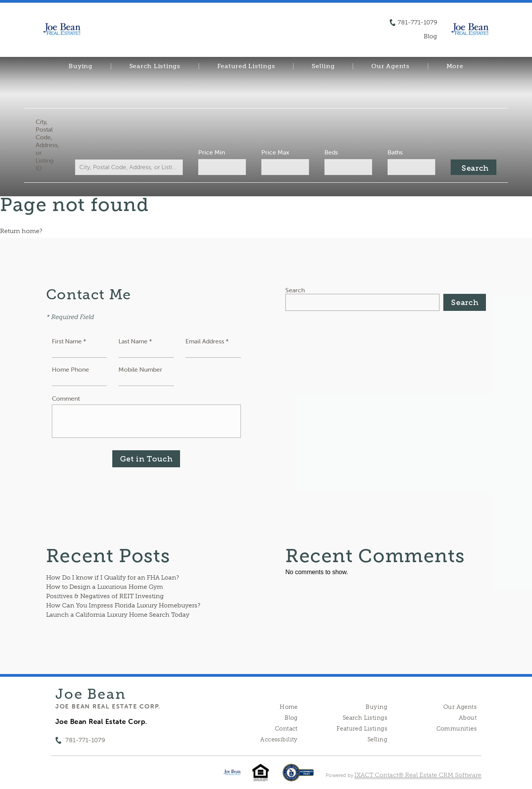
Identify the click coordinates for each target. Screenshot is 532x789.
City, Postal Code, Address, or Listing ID (47, 145)
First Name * (69, 341)
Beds (331, 152)
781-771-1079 (417, 22)
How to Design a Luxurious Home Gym (105, 587)
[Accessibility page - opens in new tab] (298, 776)
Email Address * (207, 341)
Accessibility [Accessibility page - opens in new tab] (279, 739)
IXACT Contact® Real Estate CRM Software (418, 775)
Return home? (21, 231)
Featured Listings (246, 66)
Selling (323, 66)
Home (289, 707)
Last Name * (135, 341)
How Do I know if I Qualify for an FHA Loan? (112, 577)
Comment (66, 398)
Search (295, 290)
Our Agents (390, 66)
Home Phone (70, 369)
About (468, 718)
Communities (457, 729)
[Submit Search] (474, 167)
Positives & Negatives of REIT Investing (105, 596)
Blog (291, 718)
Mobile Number (140, 369)
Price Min (212, 152)
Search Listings (155, 66)
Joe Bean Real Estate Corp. (108, 706)
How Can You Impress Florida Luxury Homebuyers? (123, 605)
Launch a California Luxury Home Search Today (118, 615)
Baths (395, 152)
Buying (81, 66)
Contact (286, 729)
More (455, 66)
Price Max (275, 152)
